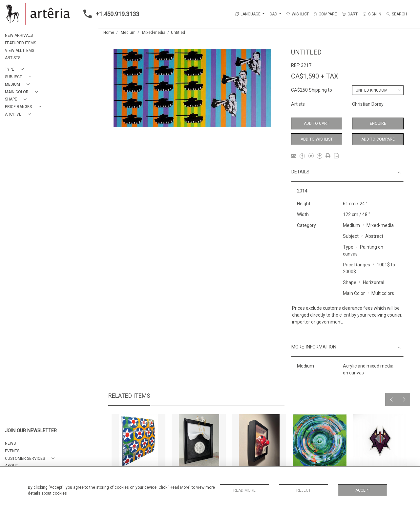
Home (109, 33)
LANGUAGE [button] (248, 14)
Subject (351, 236)
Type (348, 247)
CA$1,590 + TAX (315, 76)
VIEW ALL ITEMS (20, 51)
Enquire (378, 123)
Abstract (374, 236)
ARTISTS (13, 58)
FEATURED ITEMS (21, 43)
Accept (363, 490)
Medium (128, 33)
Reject (304, 490)
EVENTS (12, 451)
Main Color (354, 293)
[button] (16, 69)
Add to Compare (378, 139)
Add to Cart (316, 123)
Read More (244, 490)
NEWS (10, 443)
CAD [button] (274, 14)
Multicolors (383, 293)
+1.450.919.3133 (109, 14)
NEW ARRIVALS (19, 35)
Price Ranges (357, 265)
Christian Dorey (368, 104)
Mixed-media (154, 33)
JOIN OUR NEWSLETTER (31, 431)
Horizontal (374, 282)
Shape (350, 282)
